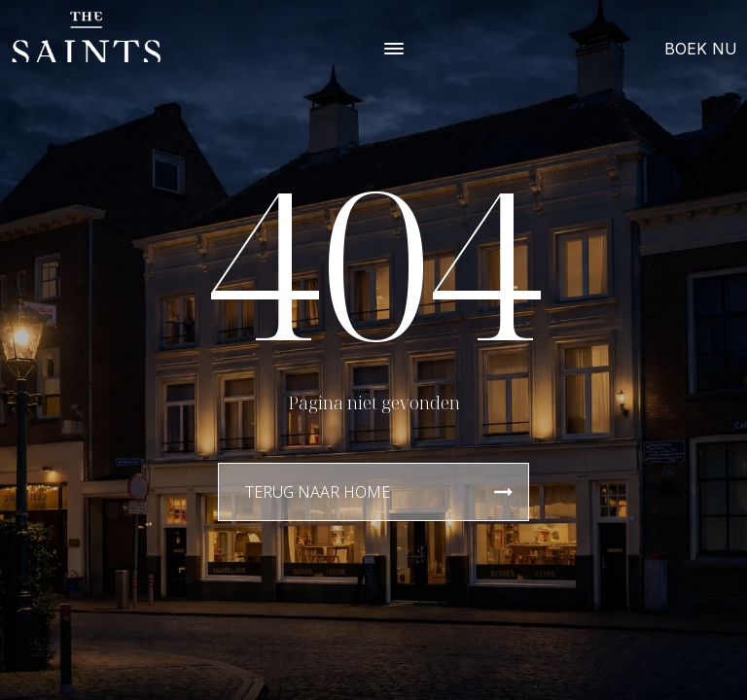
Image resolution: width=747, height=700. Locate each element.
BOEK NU (701, 49)
